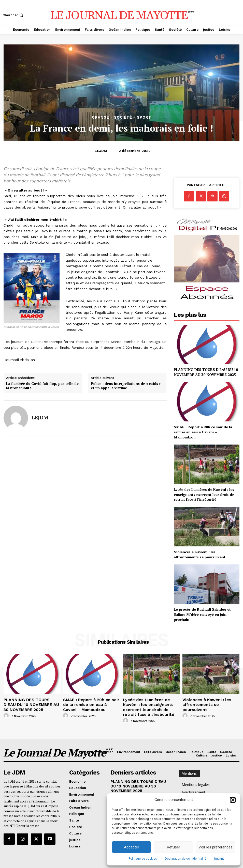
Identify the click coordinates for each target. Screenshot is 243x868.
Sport (144, 117)
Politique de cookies (143, 859)
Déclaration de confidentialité (186, 859)
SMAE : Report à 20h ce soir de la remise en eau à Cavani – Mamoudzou (203, 432)
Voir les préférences (216, 847)
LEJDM (101, 151)
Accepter (132, 847)
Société (123, 117)
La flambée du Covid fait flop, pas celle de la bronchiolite (42, 386)
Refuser (174, 847)
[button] (233, 800)
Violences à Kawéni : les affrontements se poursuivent (200, 554)
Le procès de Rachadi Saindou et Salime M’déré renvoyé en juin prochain (202, 614)
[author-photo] (7, 713)
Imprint (219, 859)
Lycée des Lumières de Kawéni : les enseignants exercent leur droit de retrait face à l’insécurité (204, 494)
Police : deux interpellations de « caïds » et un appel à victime (126, 386)
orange (101, 117)
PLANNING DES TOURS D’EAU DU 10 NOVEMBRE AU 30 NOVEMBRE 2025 (206, 372)
